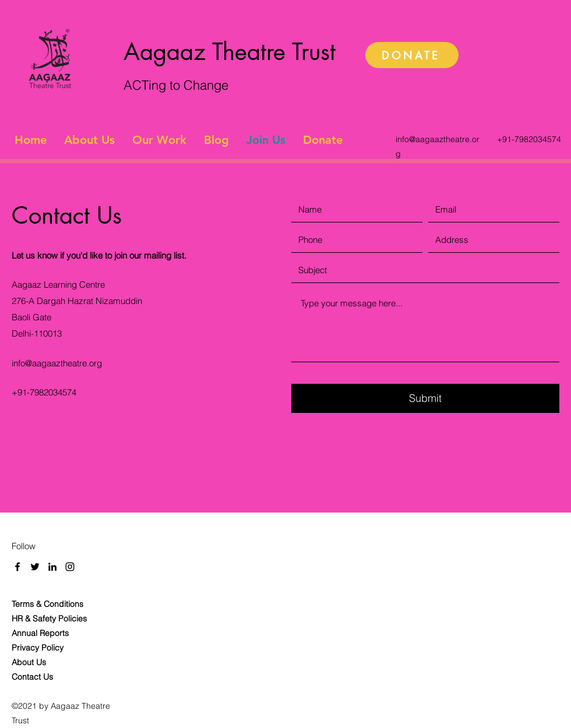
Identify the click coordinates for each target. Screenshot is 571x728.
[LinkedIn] (52, 567)
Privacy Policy (39, 648)
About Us (29, 662)
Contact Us (32, 677)
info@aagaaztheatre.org (57, 363)
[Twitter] (35, 567)
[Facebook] (17, 567)
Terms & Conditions (47, 604)
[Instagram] (70, 567)
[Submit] (425, 398)
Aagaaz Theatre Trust (230, 52)
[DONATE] (412, 55)
